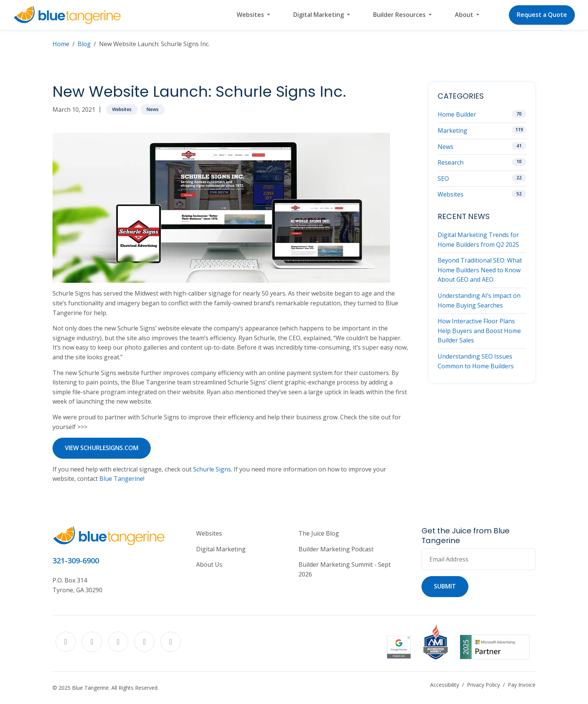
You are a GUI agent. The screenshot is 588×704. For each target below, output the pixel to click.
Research (451, 162)
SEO (443, 179)
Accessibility (445, 685)
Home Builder (457, 114)
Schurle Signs (212, 469)
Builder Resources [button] (400, 15)
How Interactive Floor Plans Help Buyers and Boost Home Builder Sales (479, 331)
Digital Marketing (221, 549)
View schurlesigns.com (102, 448)
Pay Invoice (522, 685)
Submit (445, 586)
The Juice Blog (319, 533)
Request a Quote (542, 15)
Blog (84, 44)
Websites (122, 109)
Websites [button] (251, 15)
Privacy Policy (483, 685)
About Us (209, 564)
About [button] (465, 15)
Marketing (452, 131)
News (153, 109)
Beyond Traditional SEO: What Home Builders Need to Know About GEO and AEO (480, 270)
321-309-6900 (76, 561)
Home (61, 44)
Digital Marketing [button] (319, 15)
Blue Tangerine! (122, 479)
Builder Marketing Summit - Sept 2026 (345, 569)
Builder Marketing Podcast (336, 549)
